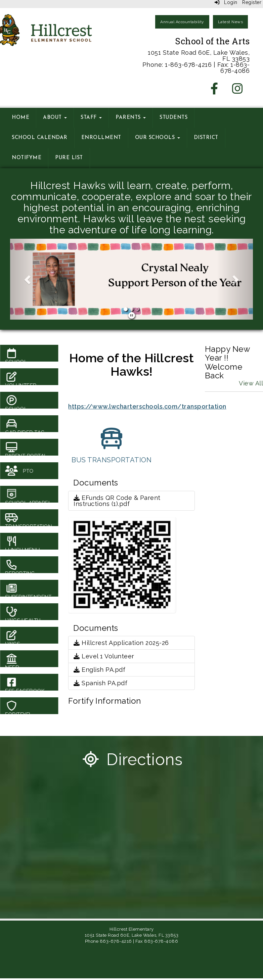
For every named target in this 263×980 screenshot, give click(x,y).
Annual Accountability (182, 22)
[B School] (131, 286)
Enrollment (101, 138)
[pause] (132, 316)
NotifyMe (27, 158)
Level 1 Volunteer (104, 656)
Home (20, 118)
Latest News (231, 22)
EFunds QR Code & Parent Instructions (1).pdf (117, 501)
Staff (91, 118)
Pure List (69, 158)
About (55, 118)
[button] (28, 279)
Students (173, 118)
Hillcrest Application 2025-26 (121, 643)
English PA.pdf (99, 670)
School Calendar (40, 138)
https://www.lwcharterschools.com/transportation (147, 406)
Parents (131, 118)
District (206, 138)
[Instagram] (238, 91)
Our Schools (158, 138)
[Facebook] (215, 91)
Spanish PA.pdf (100, 683)
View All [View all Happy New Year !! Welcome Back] (251, 383)
